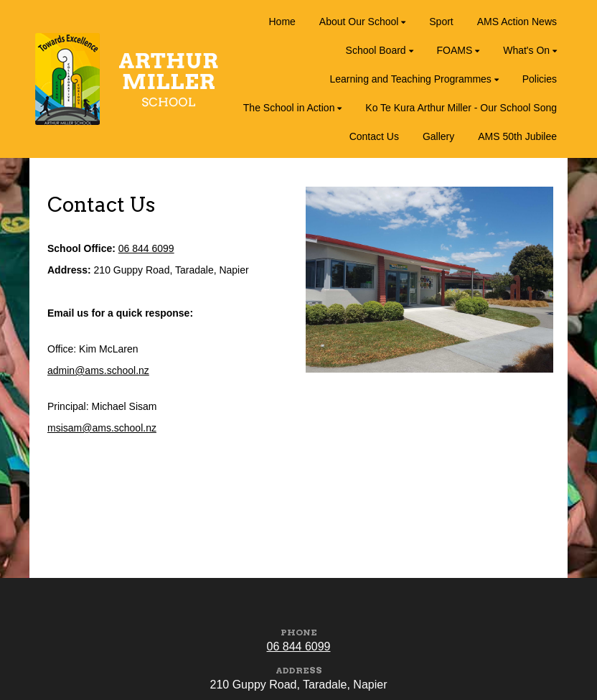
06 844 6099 (146, 248)
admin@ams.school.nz (98, 370)
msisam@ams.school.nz (102, 428)
